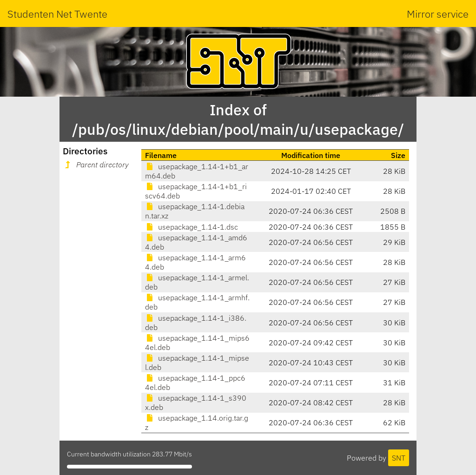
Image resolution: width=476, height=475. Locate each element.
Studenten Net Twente (57, 14)
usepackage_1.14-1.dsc (192, 227)
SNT (399, 458)
